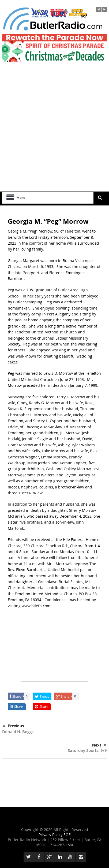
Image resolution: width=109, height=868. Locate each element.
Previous (13, 726)
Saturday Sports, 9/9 (87, 750)
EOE (67, 835)
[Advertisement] (54, 134)
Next (99, 745)
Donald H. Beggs (18, 732)
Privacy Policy (51, 835)
